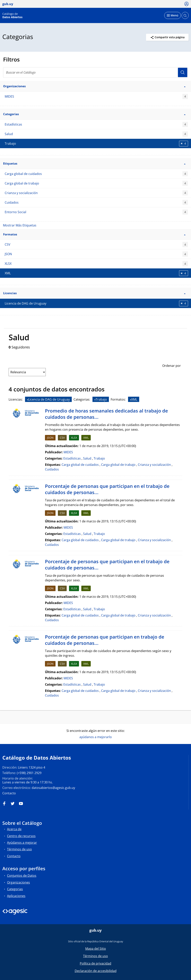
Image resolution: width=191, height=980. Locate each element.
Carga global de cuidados (96, 174)
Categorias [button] (94, 114)
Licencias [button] (94, 293)
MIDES (96, 97)
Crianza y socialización (96, 193)
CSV (96, 245)
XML (86, 438)
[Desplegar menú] (173, 15)
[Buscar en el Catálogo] (95, 72)
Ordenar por (172, 366)
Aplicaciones (16, 896)
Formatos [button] (94, 234)
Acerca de (14, 829)
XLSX (96, 264)
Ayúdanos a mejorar (22, 843)
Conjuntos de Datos (22, 876)
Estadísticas (96, 124)
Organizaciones (18, 882)
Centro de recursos (21, 836)
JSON (96, 254)
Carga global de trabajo (96, 183)
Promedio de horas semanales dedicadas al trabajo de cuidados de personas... (106, 414)
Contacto (9, 793)
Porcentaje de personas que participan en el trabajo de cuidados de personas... (107, 489)
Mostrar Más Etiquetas (20, 225)
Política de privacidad (95, 963)
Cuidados (96, 203)
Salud (96, 134)
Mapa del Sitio (96, 949)
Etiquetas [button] (94, 163)
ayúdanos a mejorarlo (96, 737)
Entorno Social (96, 212)
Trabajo (99, 458)
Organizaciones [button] (94, 86)
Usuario (183, 72)
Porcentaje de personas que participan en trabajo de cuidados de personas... (105, 640)
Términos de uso (19, 849)
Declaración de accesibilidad (96, 971)
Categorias (15, 889)
